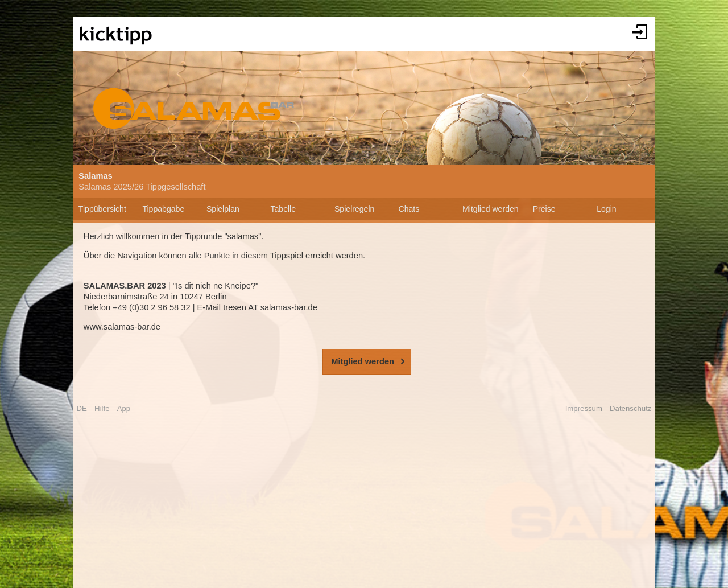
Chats (409, 209)
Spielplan (223, 209)
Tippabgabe (163, 209)
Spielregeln (354, 209)
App (124, 408)
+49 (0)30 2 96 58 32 (152, 307)
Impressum (584, 408)
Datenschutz (630, 408)
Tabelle (283, 209)
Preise (544, 209)
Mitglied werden (491, 209)
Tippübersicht (102, 209)
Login (606, 209)
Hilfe (102, 408)
